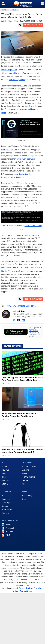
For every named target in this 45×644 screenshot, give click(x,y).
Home (4, 466)
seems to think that (9, 150)
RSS (8, 535)
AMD (9, 306)
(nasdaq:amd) (24, 306)
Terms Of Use (26, 591)
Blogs (4, 477)
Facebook (10, 528)
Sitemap (5, 484)
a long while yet (14, 73)
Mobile (24, 473)
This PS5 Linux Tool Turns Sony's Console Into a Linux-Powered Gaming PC (22, 451)
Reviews (5, 470)
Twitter (9, 525)
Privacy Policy (8, 509)
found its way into (21, 174)
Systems (25, 470)
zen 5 (33, 306)
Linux (15, 306)
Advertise (6, 499)
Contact (5, 506)
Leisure (25, 480)
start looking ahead (17, 80)
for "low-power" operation (24, 159)
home (4, 10)
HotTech (5, 513)
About (4, 496)
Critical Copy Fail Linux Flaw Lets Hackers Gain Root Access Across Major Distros (22, 379)
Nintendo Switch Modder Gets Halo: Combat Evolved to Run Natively (19, 415)
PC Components (29, 466)
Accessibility (27, 496)
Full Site (5, 480)
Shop (24, 499)
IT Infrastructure (28, 477)
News (14, 10)
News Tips (6, 503)
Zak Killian (19, 311)
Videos (25, 484)
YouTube (10, 532)
